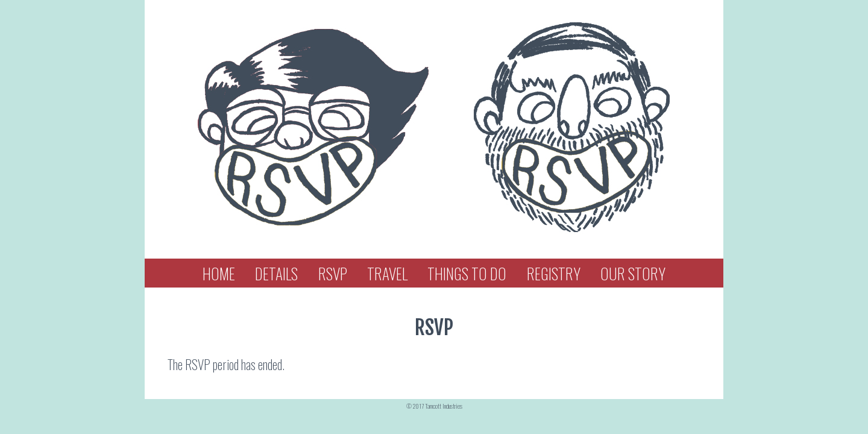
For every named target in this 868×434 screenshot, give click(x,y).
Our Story (633, 273)
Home (219, 273)
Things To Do (467, 273)
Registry (554, 273)
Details (276, 273)
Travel (387, 273)
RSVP (333, 273)
